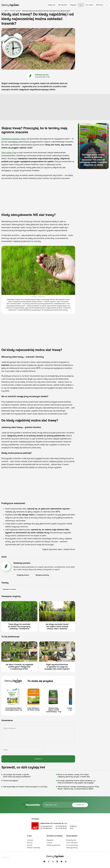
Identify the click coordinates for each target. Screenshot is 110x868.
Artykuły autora (23, 575)
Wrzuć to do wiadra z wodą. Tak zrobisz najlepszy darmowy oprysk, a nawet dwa (74, 776)
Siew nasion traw (9, 153)
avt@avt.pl (73, 826)
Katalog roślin (52, 5)
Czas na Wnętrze (72, 843)
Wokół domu (100, 5)
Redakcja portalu (42, 75)
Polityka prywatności (54, 845)
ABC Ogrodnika (63, 5)
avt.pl (72, 828)
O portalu (30, 840)
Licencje (49, 843)
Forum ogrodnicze (72, 845)
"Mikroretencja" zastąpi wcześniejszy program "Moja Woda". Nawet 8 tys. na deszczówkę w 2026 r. (78, 788)
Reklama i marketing (34, 848)
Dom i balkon (89, 5)
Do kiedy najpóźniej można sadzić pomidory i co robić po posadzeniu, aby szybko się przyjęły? (77, 782)
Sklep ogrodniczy (72, 848)
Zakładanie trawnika (9, 589)
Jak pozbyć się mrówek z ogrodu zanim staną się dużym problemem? (17, 776)
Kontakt (30, 845)
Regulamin (50, 840)
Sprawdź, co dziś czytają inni (23, 767)
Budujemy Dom (71, 840)
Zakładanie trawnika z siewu (14, 139)
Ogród (81, 5)
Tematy (5, 583)
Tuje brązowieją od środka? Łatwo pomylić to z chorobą (25, 787)
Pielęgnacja (73, 5)
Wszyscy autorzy (42, 575)
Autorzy (30, 843)
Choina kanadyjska (11, 781)
